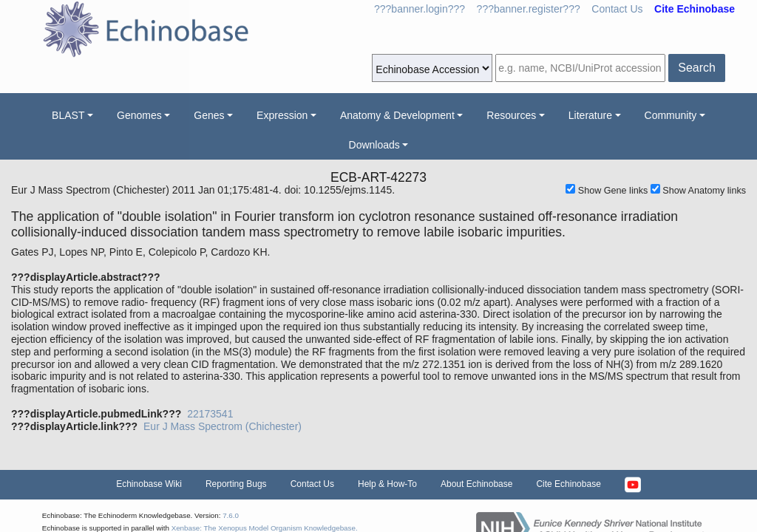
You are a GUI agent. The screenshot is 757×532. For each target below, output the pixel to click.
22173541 (210, 414)
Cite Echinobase (568, 484)
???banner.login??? (420, 9)
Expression (282, 115)
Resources (511, 115)
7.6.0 (231, 515)
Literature (590, 115)
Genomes (139, 115)
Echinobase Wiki (149, 484)
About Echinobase (476, 484)
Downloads (374, 145)
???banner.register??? (529, 9)
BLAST (68, 115)
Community (671, 115)
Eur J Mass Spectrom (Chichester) (223, 426)
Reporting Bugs (236, 484)
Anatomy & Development (397, 115)
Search (697, 68)
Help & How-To (387, 484)
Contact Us (617, 9)
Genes (209, 115)
